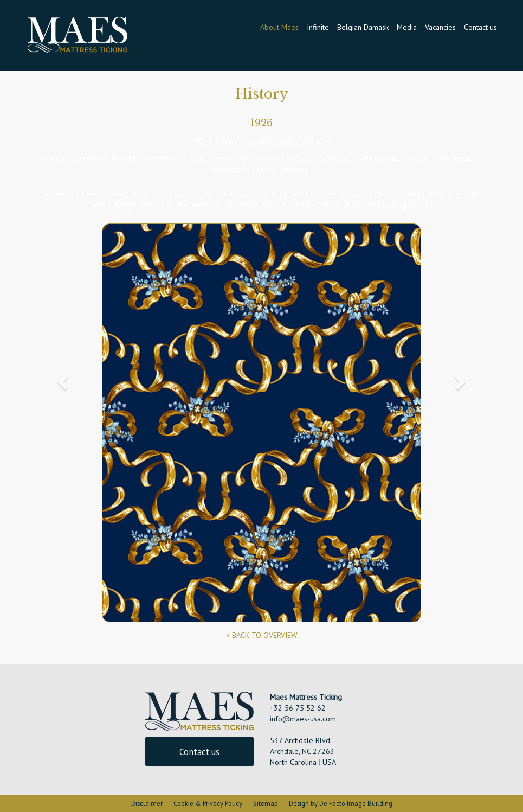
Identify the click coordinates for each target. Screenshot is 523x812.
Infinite (318, 27)
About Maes (279, 27)
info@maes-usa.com (303, 719)
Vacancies (440, 27)
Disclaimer (147, 803)
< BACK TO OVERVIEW (262, 635)
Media (407, 27)
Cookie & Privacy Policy (208, 803)
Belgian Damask (363, 27)
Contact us (480, 27)
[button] (61, 379)
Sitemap (266, 803)
